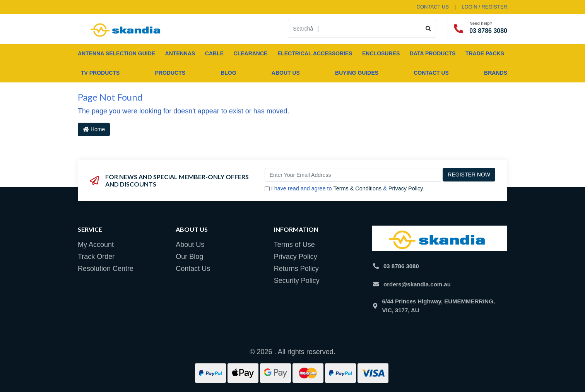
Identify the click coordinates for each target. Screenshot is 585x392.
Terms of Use (294, 245)
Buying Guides (357, 73)
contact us (433, 7)
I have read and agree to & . (345, 189)
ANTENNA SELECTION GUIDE (116, 53)
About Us (286, 73)
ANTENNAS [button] (180, 53)
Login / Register (484, 7)
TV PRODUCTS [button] (100, 73)
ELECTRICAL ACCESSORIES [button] (315, 53)
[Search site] (428, 29)
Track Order (96, 257)
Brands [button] (496, 73)
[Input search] (355, 29)
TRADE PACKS (485, 53)
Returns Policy (296, 269)
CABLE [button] (214, 53)
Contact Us (431, 73)
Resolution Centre (106, 269)
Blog (228, 73)
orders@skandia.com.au (417, 284)
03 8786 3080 (488, 31)
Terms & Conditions (357, 188)
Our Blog (189, 257)
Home (94, 129)
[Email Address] (353, 175)
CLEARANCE (251, 53)
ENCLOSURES (381, 53)
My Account (96, 245)
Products (170, 73)
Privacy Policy (406, 188)
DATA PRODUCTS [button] (433, 53)
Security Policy (297, 281)
